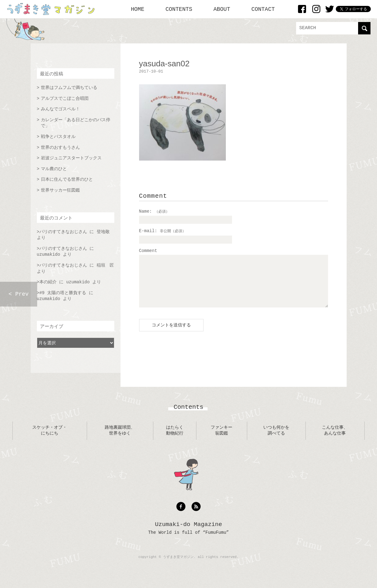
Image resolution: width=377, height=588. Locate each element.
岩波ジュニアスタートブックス (71, 158)
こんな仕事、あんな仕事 (335, 440)
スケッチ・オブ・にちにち (50, 440)
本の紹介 (48, 282)
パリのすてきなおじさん (63, 232)
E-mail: (162, 231)
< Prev (19, 294)
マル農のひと (54, 169)
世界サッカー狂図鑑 (60, 190)
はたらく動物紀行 (175, 440)
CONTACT (263, 9)
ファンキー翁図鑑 (221, 440)
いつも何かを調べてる (276, 440)
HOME (138, 9)
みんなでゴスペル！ (60, 109)
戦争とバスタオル (58, 137)
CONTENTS (179, 9)
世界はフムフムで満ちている (69, 88)
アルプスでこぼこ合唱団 (65, 99)
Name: (154, 211)
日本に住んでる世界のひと (67, 179)
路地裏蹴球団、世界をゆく (120, 440)
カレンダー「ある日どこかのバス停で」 (76, 123)
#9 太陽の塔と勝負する (63, 293)
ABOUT (222, 9)
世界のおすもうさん (60, 148)
